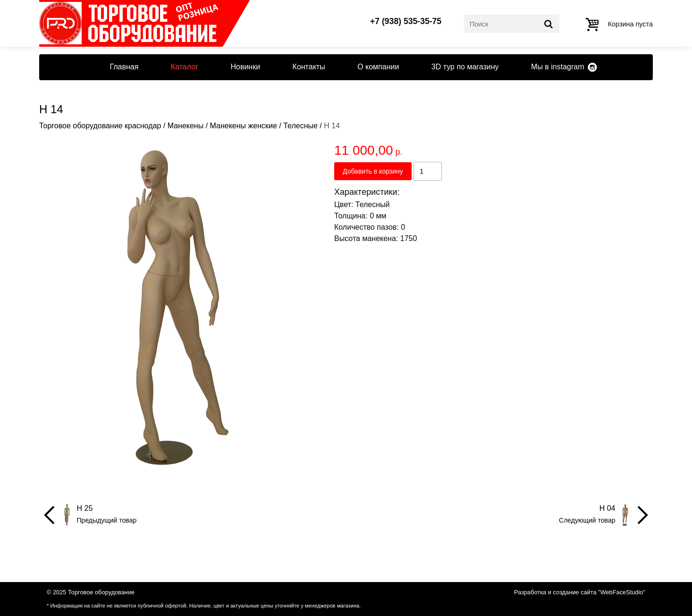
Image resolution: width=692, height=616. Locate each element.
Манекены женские (244, 126)
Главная (124, 67)
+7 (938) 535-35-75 (406, 22)
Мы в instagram (557, 67)
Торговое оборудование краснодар (100, 126)
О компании (378, 67)
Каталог (185, 67)
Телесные (300, 126)
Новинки (245, 67)
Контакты (309, 67)
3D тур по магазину (465, 67)
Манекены (186, 126)
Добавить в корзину (373, 171)
